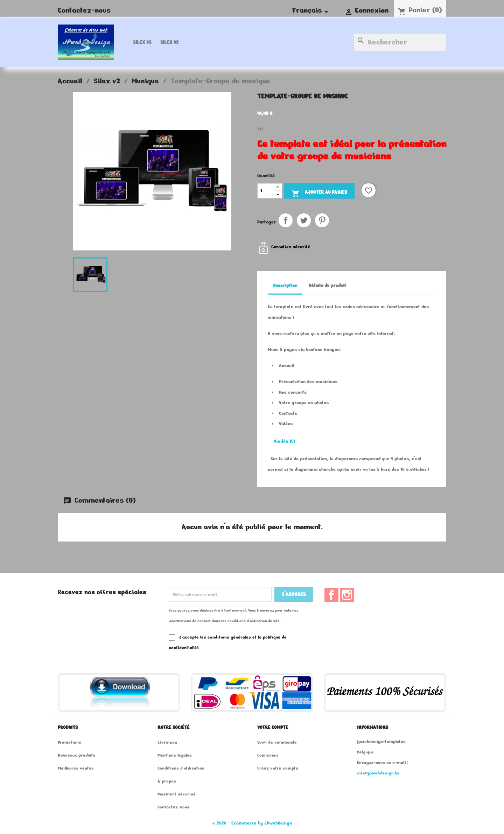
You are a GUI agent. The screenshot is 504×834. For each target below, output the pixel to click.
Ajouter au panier (319, 193)
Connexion (268, 755)
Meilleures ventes (76, 768)
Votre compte (273, 727)
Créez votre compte (278, 768)
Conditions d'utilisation (181, 768)
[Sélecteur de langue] (311, 11)
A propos (167, 781)
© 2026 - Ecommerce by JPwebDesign (252, 823)
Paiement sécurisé (177, 794)
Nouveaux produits (77, 755)
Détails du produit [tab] (327, 285)
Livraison (167, 742)
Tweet (304, 220)
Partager (286, 220)
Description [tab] (285, 285)
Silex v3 (142, 42)
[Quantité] (266, 191)
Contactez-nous (84, 10)
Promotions (69, 742)
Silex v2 (169, 42)
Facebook (331, 595)
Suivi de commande (277, 742)
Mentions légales (175, 755)
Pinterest (322, 220)
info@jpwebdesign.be (378, 773)
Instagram (347, 595)
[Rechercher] (400, 42)
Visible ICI (284, 441)
